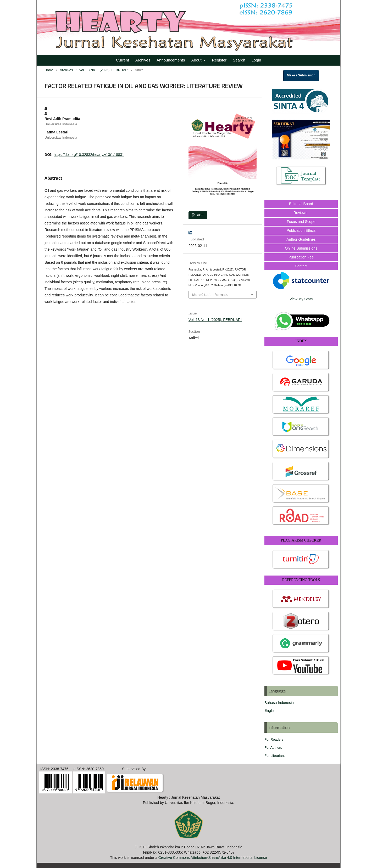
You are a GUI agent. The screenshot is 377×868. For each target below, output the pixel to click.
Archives (143, 60)
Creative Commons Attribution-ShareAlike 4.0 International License (213, 858)
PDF (200, 215)
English (270, 711)
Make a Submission (301, 75)
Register (219, 60)
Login (256, 60)
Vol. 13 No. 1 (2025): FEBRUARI (104, 70)
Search (239, 60)
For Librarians (275, 756)
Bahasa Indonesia (279, 703)
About (197, 60)
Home (49, 70)
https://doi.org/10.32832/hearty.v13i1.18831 (89, 155)
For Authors (273, 748)
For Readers (274, 739)
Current (123, 60)
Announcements (171, 60)
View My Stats (301, 299)
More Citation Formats (210, 295)
